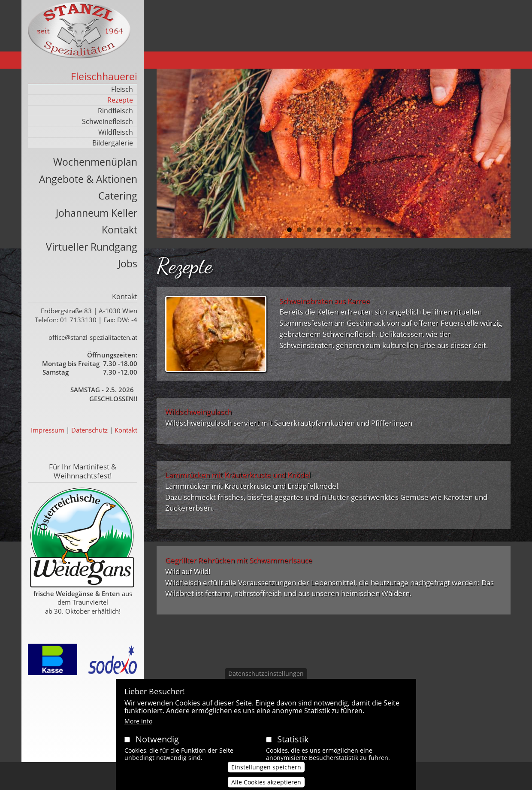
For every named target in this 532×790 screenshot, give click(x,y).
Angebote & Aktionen (88, 179)
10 (378, 230)
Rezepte (120, 100)
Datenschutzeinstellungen (266, 680)
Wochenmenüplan (95, 162)
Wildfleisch (116, 132)
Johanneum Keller (97, 213)
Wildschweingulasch (198, 412)
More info (138, 728)
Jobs (128, 263)
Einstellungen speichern (266, 773)
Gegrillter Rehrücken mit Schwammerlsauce (239, 560)
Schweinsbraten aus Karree (325, 301)
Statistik (293, 746)
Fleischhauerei (104, 76)
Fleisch (122, 89)
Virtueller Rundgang (92, 247)
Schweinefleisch (107, 121)
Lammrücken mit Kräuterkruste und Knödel (238, 475)
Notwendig (157, 746)
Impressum (48, 430)
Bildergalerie (113, 143)
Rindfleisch (115, 111)
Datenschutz (89, 430)
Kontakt (119, 230)
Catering (118, 196)
